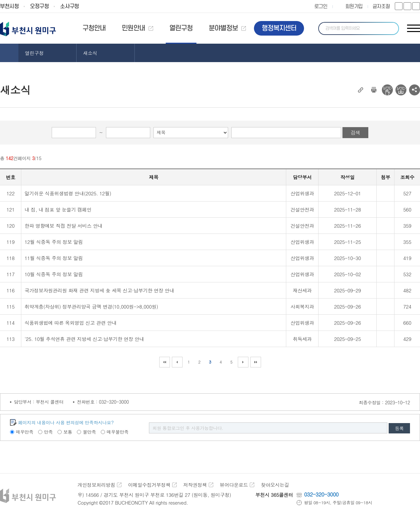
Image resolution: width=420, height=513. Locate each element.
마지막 (256, 362)
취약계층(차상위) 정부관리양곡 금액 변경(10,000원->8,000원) (91, 306)
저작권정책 (195, 485)
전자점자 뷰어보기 (387, 90)
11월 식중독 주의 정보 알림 (54, 258)
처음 (165, 362)
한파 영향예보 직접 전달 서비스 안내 (63, 226)
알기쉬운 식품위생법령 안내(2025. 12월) (68, 193)
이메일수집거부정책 (149, 485)
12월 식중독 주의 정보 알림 (54, 242)
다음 (243, 362)
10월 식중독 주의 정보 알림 (54, 274)
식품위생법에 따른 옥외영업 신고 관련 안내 (71, 323)
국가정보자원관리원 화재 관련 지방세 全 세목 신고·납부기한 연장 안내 (99, 290)
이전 (177, 362)
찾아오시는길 (275, 485)
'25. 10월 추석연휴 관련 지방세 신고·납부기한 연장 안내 (84, 339)
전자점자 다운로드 (401, 90)
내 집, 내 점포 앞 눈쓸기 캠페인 (58, 209)
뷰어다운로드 (234, 485)
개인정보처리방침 (96, 485)
